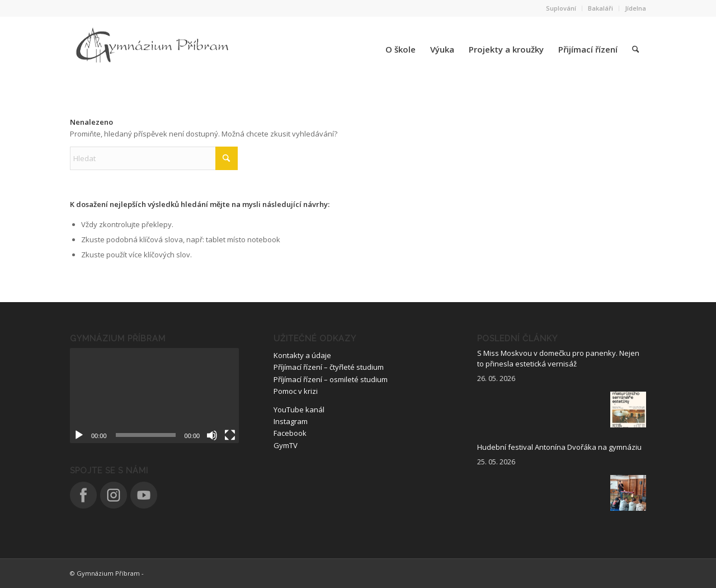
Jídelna (635, 8)
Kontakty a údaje (302, 355)
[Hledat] (635, 49)
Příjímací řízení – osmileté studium (331, 379)
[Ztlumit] (212, 435)
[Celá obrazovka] (230, 435)
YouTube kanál (299, 410)
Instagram (291, 421)
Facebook (290, 433)
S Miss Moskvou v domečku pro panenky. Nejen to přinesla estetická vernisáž (558, 359)
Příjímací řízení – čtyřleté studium (329, 367)
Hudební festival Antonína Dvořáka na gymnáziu (559, 447)
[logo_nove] (154, 49)
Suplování (561, 8)
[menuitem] (561, 8)
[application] (154, 396)
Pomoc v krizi (296, 391)
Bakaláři (600, 8)
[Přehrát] (79, 435)
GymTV (286, 445)
